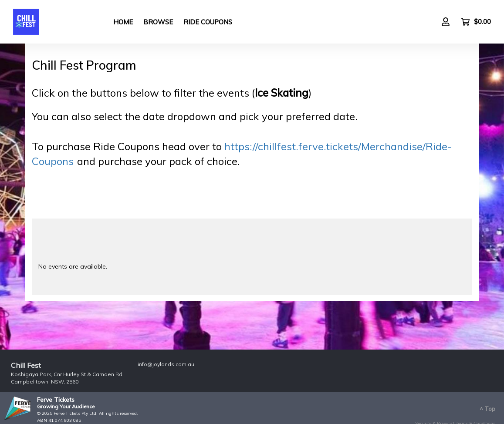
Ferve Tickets (56, 400)
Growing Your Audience (66, 406)
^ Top (487, 409)
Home (123, 22)
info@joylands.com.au (166, 364)
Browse (158, 22)
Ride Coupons (208, 22)
